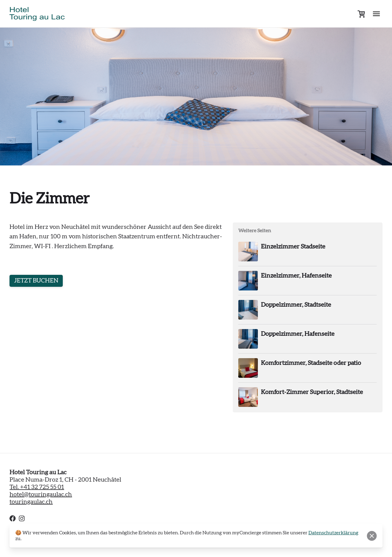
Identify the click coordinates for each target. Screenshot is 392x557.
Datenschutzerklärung (333, 533)
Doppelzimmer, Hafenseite (298, 334)
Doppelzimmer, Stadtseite (296, 305)
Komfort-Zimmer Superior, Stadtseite (312, 392)
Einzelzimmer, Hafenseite (296, 276)
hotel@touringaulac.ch (41, 494)
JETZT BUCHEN (37, 281)
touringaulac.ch (31, 502)
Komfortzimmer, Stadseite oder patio (311, 363)
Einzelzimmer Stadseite (293, 247)
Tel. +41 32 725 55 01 (37, 487)
